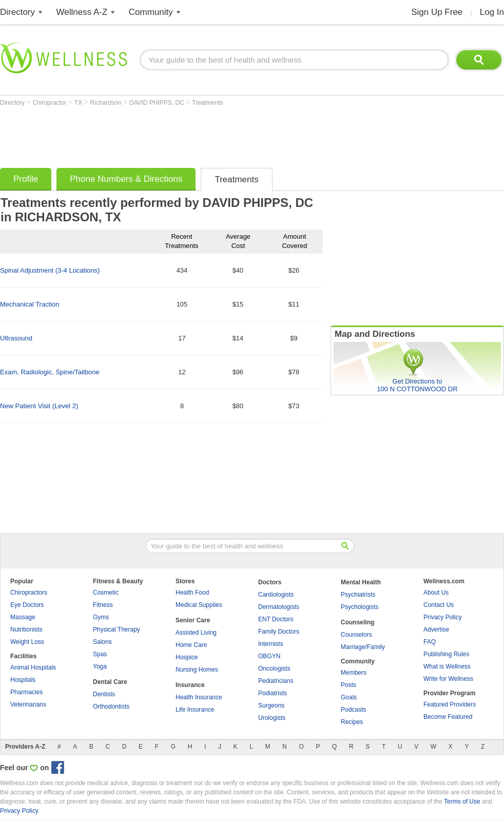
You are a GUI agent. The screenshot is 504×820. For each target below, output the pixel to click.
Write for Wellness (448, 679)
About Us (436, 593)
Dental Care (110, 682)
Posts (348, 685)
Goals (349, 697)
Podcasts (353, 710)
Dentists (104, 694)
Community (151, 12)
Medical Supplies (199, 605)
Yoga (100, 666)
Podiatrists (273, 693)
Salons (102, 642)
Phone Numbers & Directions (126, 179)
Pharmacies (26, 692)
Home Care (191, 645)
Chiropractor (50, 103)
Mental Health (361, 582)
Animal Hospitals (33, 668)
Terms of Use (462, 802)
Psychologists (360, 607)
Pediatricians (276, 681)
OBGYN (269, 656)
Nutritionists (26, 630)
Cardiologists (276, 595)
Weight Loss (27, 642)
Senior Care (193, 620)
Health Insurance (199, 697)
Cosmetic (106, 593)
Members (354, 673)
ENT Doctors (276, 619)
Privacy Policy (443, 617)
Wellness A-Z (82, 12)
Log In (492, 12)
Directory (17, 12)
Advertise (436, 630)
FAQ (430, 642)
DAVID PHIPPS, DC (158, 103)
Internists (271, 644)
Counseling (357, 622)
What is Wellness (447, 666)
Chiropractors (29, 593)
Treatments (207, 103)
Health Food (192, 593)
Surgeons (271, 705)
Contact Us (439, 605)
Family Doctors (279, 632)
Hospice (187, 657)
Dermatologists (279, 607)
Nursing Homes (197, 670)
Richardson (107, 103)
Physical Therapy (117, 630)
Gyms (101, 617)
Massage (23, 617)
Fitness (103, 605)
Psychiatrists (358, 595)
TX (79, 103)
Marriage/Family (363, 647)
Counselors (356, 635)
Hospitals (23, 680)
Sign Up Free (437, 12)
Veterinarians (28, 704)
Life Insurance (195, 710)
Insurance (190, 685)
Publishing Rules (446, 654)
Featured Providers (450, 704)
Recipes (352, 722)
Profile (26, 179)
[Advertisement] (187, 135)
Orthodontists (111, 707)
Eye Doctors (27, 605)
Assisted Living (196, 633)
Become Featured (448, 717)
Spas (100, 654)
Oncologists (274, 669)
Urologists (272, 718)
